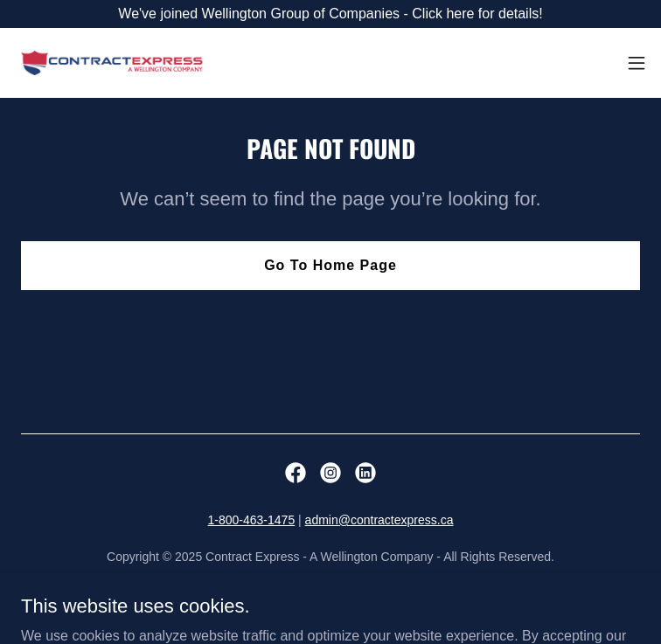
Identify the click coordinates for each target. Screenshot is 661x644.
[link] (112, 63)
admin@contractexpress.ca (379, 520)
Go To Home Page (330, 265)
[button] (637, 63)
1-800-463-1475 (252, 520)
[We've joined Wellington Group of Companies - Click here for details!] (330, 14)
